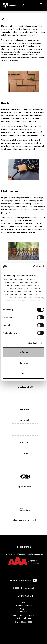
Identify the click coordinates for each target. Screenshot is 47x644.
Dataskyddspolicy (14, 580)
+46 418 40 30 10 (23, 612)
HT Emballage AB (24, 596)
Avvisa (23, 374)
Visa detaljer (34, 343)
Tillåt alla (23, 352)
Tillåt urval (23, 363)
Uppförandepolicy (26, 580)
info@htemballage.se (23, 605)
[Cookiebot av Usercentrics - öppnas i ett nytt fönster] (33, 267)
